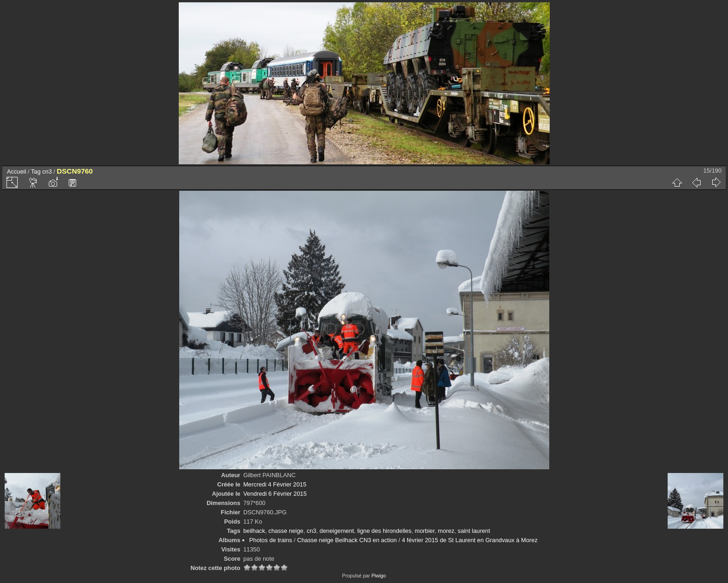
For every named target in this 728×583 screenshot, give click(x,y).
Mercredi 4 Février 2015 (275, 484)
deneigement (337, 531)
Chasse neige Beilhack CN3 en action (347, 540)
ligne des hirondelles (384, 531)
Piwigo (379, 576)
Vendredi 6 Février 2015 (275, 494)
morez (446, 531)
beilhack (254, 531)
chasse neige (286, 531)
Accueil (16, 172)
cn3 (47, 172)
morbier (425, 531)
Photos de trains (271, 540)
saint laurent (474, 531)
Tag (36, 172)
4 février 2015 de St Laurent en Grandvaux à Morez (469, 540)
